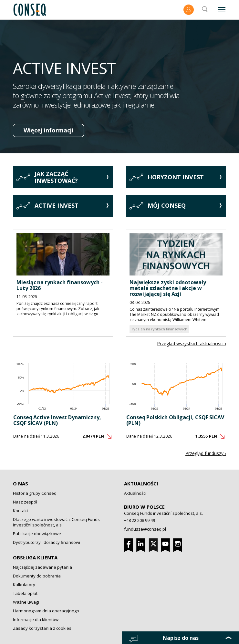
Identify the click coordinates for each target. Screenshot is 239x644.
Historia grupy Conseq (35, 493)
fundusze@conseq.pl (145, 529)
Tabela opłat (25, 593)
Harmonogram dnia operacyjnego (46, 611)
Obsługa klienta (35, 557)
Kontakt (21, 511)
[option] (119, 86)
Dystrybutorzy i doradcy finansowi (47, 542)
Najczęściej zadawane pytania (42, 567)
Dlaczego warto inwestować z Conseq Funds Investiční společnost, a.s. (56, 522)
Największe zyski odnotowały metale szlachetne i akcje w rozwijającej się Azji (168, 288)
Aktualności (141, 483)
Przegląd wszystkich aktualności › (192, 343)
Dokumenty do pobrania (37, 576)
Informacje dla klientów (36, 619)
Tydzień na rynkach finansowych (159, 329)
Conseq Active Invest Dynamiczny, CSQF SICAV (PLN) (57, 420)
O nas (21, 483)
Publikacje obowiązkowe (37, 534)
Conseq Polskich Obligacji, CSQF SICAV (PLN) (175, 420)
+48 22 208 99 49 (140, 520)
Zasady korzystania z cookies (42, 628)
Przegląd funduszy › (206, 453)
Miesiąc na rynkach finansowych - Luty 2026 (59, 285)
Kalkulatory (24, 585)
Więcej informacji (48, 130)
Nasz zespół (25, 502)
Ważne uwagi (26, 602)
